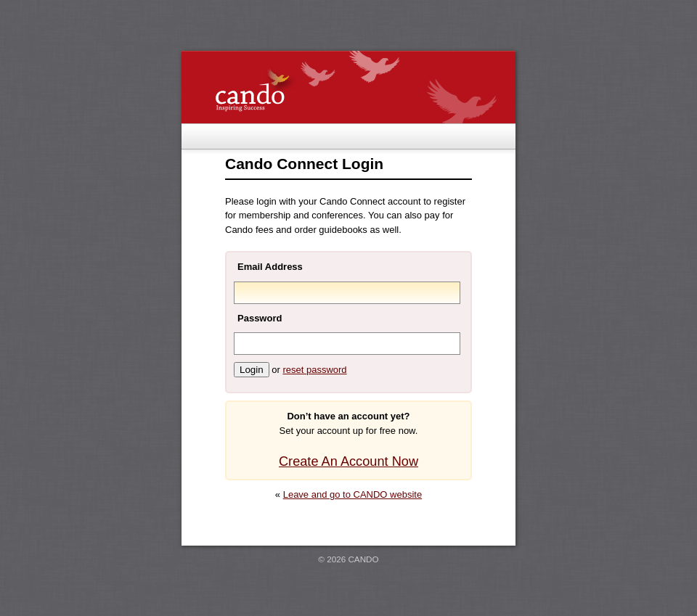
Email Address (270, 267)
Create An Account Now (348, 461)
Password (260, 318)
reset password (314, 370)
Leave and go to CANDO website (353, 494)
